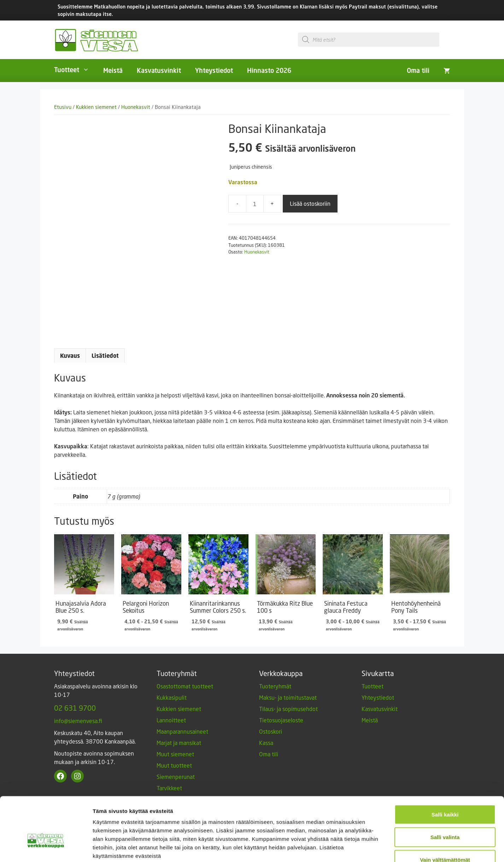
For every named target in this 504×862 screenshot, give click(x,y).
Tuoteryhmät (275, 686)
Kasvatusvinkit (159, 70)
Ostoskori (271, 731)
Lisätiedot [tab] (105, 356)
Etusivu (63, 107)
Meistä (113, 70)
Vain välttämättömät (445, 816)
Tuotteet (75, 70)
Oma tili (418, 70)
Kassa (266, 743)
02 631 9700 (75, 708)
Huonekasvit (136, 107)
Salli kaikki (445, 770)
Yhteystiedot (214, 70)
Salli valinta (445, 793)
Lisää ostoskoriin (310, 203)
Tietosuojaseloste (281, 720)
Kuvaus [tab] (70, 356)
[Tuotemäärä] (255, 204)
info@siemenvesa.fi (78, 721)
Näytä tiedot (378, 848)
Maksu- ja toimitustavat (288, 697)
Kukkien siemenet (96, 107)
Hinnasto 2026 (269, 70)
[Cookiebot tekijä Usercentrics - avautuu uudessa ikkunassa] (46, 848)
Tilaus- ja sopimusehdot (288, 709)
